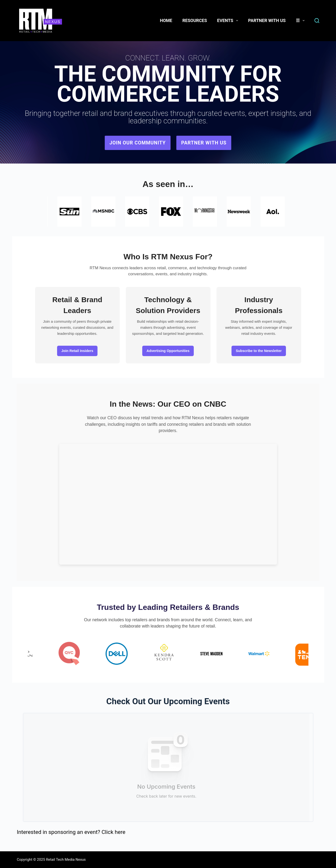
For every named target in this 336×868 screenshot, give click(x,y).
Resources (195, 20)
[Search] (317, 21)
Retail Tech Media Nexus (66, 860)
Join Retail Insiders (77, 351)
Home (166, 20)
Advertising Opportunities (168, 351)
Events (229, 21)
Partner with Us (204, 143)
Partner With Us (267, 20)
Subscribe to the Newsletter (259, 351)
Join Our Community (138, 143)
